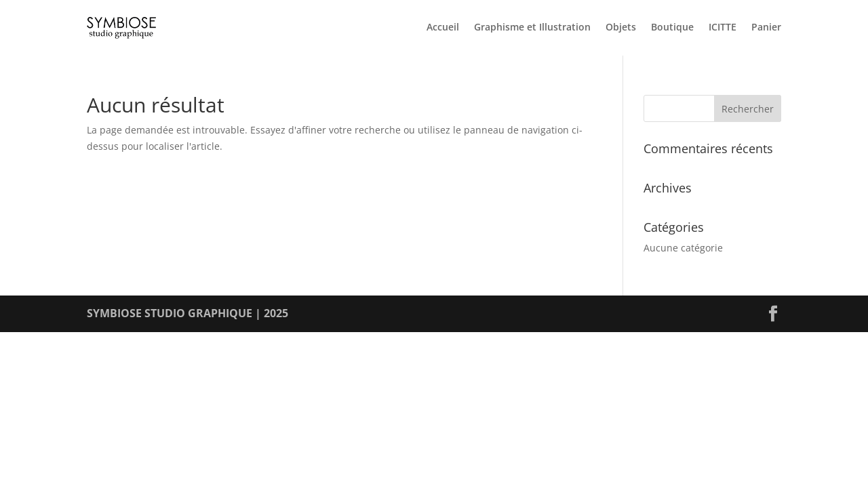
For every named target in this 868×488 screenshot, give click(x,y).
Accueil (443, 28)
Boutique (672, 28)
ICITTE (723, 28)
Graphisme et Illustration (532, 28)
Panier (766, 28)
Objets (621, 28)
